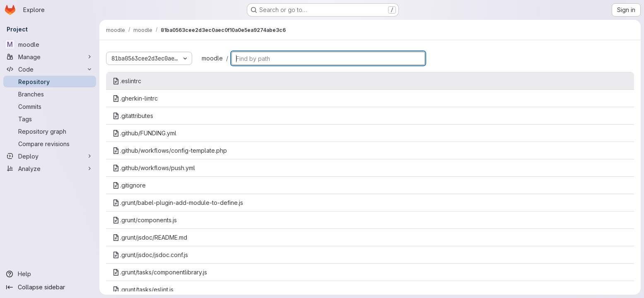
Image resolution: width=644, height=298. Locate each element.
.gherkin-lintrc (135, 98)
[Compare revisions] (50, 144)
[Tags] (50, 119)
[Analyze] (50, 168)
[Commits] (50, 106)
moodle (212, 58)
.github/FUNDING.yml (145, 133)
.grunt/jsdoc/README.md (150, 237)
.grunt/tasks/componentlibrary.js (160, 272)
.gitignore (129, 185)
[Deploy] (50, 156)
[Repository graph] (50, 131)
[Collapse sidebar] (50, 287)
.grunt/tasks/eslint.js (143, 290)
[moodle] (50, 44)
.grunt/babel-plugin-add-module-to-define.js (178, 203)
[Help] (50, 274)
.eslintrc (127, 81)
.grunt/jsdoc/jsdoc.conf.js (150, 255)
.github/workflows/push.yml (154, 168)
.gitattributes (133, 116)
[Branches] (50, 94)
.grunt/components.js (145, 220)
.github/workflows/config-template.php (170, 150)
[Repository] (50, 82)
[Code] (50, 69)
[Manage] (50, 57)
